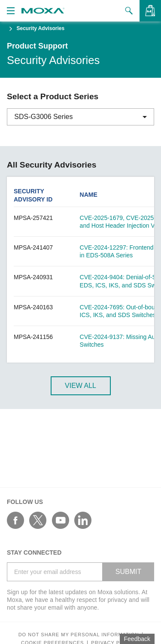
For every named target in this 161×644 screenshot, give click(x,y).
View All (80, 386)
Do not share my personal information (79, 635)
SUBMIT (128, 572)
